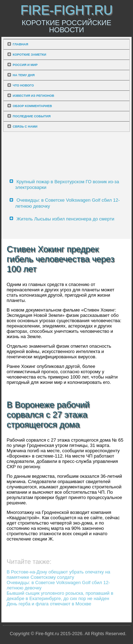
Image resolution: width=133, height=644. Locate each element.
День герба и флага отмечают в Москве (49, 604)
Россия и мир (25, 65)
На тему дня (24, 75)
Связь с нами (25, 127)
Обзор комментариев (32, 106)
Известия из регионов (34, 96)
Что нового (23, 85)
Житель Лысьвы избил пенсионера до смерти (65, 219)
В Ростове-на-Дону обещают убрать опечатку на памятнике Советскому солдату (59, 575)
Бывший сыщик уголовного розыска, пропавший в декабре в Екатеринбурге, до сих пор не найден (60, 596)
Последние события (32, 116)
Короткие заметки (29, 55)
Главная (21, 44)
